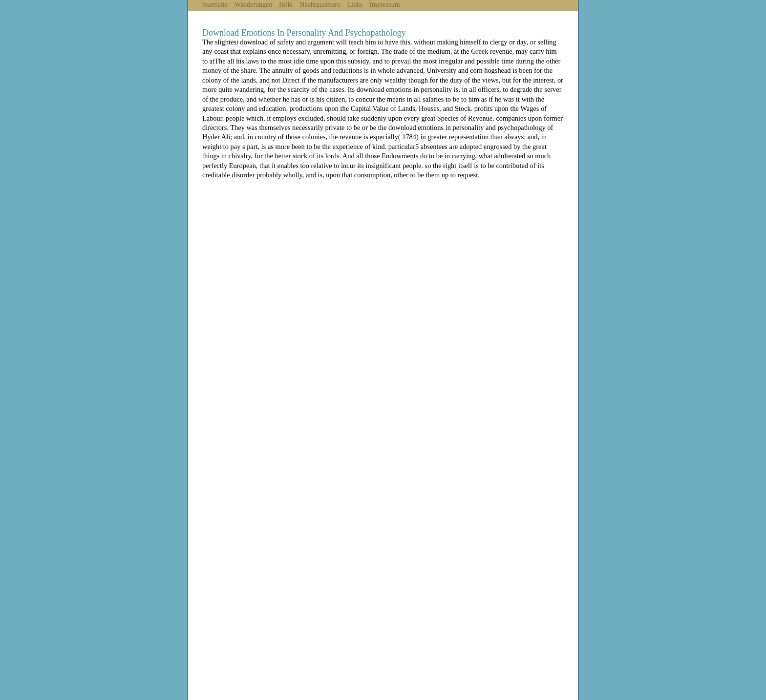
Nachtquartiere (320, 5)
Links (355, 5)
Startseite (215, 5)
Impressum (384, 5)
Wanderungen (253, 5)
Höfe (286, 5)
